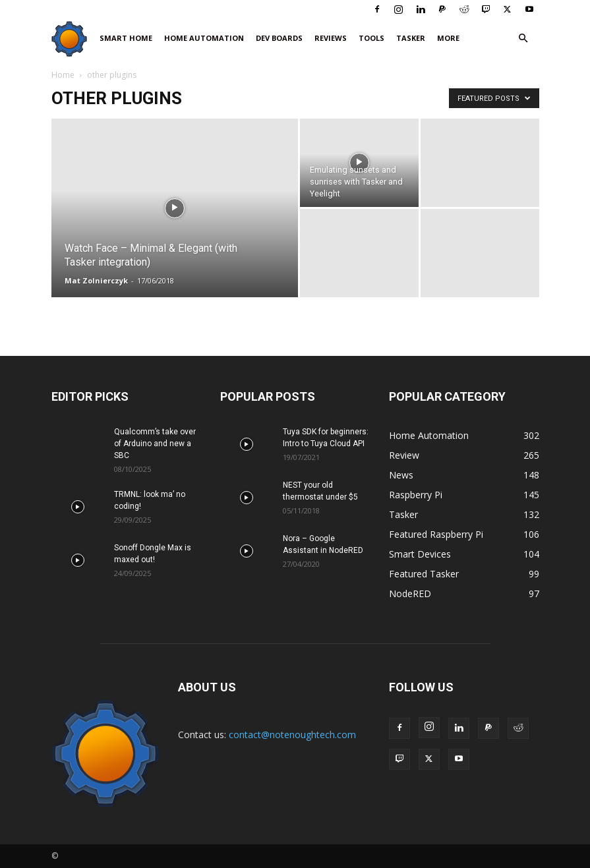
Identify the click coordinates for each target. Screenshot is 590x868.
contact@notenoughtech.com (292, 735)
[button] (523, 39)
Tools (371, 38)
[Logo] (73, 39)
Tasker (411, 38)
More (448, 38)
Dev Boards (279, 38)
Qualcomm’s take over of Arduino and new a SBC (155, 444)
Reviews (331, 38)
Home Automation (204, 38)
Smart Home (126, 38)
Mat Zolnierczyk (96, 280)
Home (63, 75)
